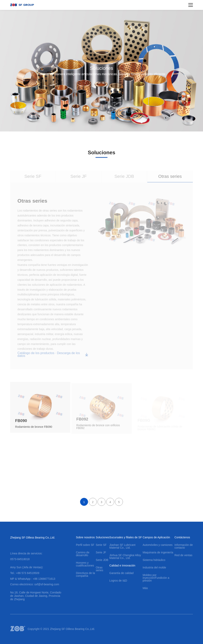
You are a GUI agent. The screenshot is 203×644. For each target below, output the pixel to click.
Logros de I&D (118, 581)
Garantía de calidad (122, 573)
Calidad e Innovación (122, 565)
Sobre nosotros (85, 537)
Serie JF (101, 552)
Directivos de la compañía (85, 574)
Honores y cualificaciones (85, 564)
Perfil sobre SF (85, 545)
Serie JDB (102, 560)
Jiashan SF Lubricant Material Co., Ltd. (123, 546)
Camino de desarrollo (83, 554)
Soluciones (103, 537)
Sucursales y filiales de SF (126, 537)
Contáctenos (182, 537)
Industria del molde (154, 567)
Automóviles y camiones (158, 545)
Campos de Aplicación (156, 537)
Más (145, 588)
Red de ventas (183, 555)
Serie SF (101, 545)
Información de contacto (184, 546)
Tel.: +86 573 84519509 (25, 573)
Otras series (99, 569)
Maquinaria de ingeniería (158, 552)
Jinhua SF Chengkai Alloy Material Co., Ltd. (125, 557)
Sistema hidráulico (154, 560)
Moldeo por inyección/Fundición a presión (156, 578)
